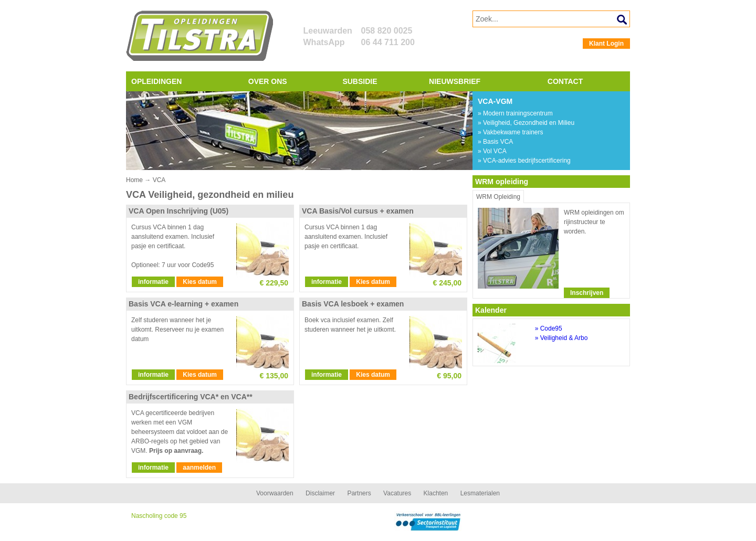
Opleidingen (156, 81)
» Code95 (549, 328)
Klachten (436, 493)
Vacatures (397, 493)
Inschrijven (587, 293)
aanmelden (199, 468)
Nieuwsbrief (455, 81)
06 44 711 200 (388, 42)
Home (134, 180)
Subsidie (360, 81)
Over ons (268, 81)
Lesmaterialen (480, 493)
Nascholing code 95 (159, 516)
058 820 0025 (387, 31)
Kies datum (200, 282)
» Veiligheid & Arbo (561, 338)
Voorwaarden (275, 493)
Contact (565, 81)
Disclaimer (320, 493)
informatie (153, 282)
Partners (359, 493)
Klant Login (606, 44)
